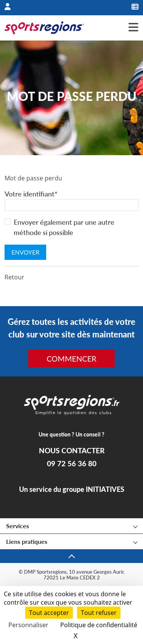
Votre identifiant (31, 194)
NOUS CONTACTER (72, 451)
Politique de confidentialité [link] (99, 625)
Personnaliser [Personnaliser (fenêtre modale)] (28, 625)
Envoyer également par (64, 227)
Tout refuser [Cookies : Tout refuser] (99, 613)
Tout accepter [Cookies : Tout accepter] (49, 613)
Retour (14, 277)
